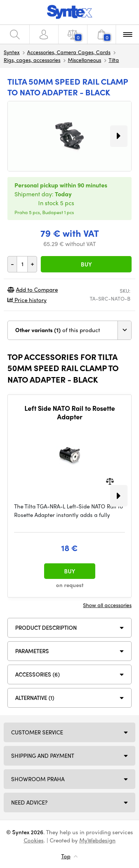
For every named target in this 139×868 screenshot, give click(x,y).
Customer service (37, 732)
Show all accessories (107, 605)
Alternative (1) (35, 698)
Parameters (32, 651)
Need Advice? (29, 802)
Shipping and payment (43, 756)
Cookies (34, 840)
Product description (46, 628)
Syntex (12, 52)
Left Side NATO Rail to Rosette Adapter (70, 412)
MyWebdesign (97, 840)
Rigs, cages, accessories (32, 60)
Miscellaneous (85, 60)
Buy (86, 264)
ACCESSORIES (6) (37, 674)
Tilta (114, 60)
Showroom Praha (38, 779)
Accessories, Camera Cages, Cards (69, 52)
